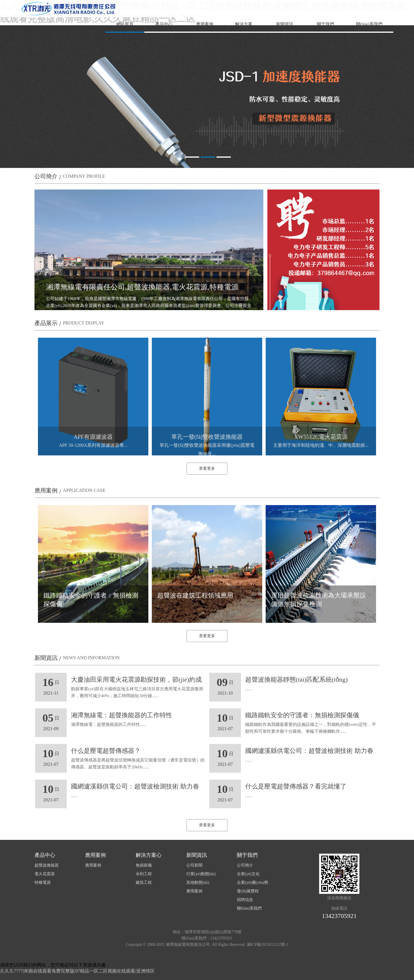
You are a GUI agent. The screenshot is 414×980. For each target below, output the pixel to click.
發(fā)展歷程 (248, 891)
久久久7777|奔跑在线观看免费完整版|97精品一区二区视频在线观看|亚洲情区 (77, 971)
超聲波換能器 (47, 865)
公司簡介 (245, 865)
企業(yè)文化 (248, 874)
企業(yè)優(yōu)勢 (253, 883)
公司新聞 (194, 865)
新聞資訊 (285, 24)
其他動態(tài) (198, 883)
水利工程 (144, 874)
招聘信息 (245, 900)
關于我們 (325, 24)
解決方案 (244, 24)
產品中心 (164, 24)
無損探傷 (144, 865)
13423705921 (339, 916)
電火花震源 (45, 874)
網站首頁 (125, 24)
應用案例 (205, 24)
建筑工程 (144, 883)
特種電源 (43, 883)
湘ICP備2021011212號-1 (268, 945)
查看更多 (207, 468)
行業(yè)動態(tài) (201, 874)
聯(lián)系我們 (369, 24)
